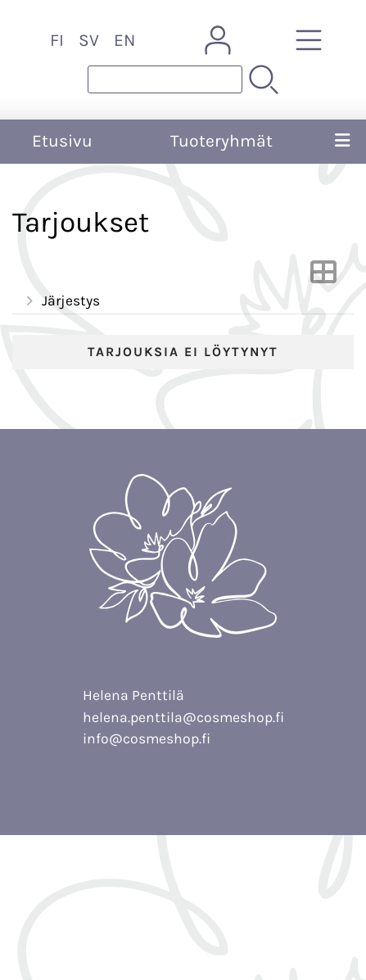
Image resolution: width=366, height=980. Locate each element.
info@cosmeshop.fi (147, 738)
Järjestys (61, 301)
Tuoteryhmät (221, 141)
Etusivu (62, 141)
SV (89, 40)
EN (124, 40)
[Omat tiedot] (218, 40)
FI (57, 40)
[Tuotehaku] (165, 79)
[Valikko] (343, 142)
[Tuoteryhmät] (309, 40)
